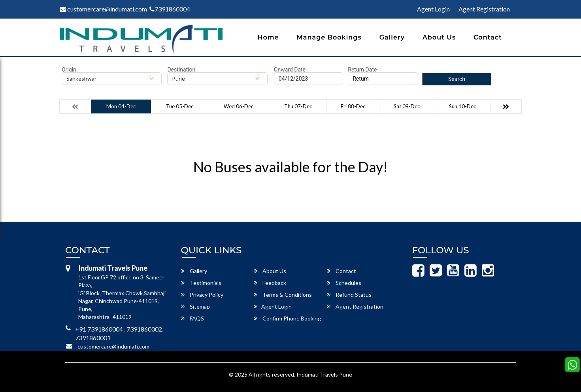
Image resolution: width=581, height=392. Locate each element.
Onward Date (290, 70)
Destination (181, 70)
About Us (439, 37)
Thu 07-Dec (298, 106)
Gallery (392, 37)
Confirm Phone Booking (287, 318)
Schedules (344, 283)
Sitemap (195, 306)
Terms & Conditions (283, 295)
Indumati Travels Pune (324, 374)
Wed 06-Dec (239, 106)
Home (268, 37)
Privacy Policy (202, 295)
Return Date (362, 70)
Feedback (270, 283)
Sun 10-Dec (462, 106)
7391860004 (170, 9)
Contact (488, 37)
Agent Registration (484, 9)
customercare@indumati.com (103, 9)
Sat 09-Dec (407, 106)
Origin (69, 70)
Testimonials (201, 283)
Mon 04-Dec (121, 106)
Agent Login (433, 9)
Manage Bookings (329, 37)
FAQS (192, 318)
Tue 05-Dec (180, 106)
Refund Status (349, 295)
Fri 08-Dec (353, 106)
